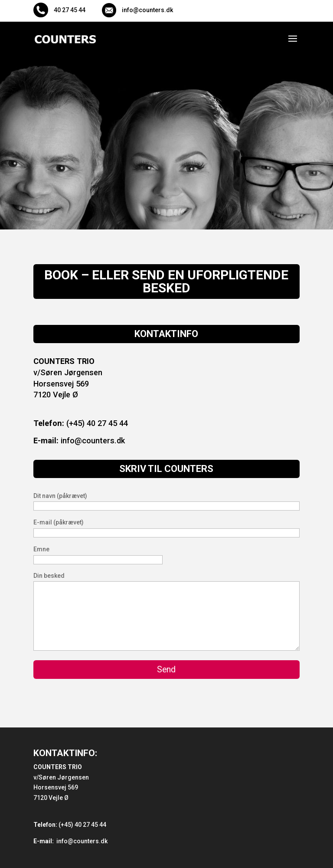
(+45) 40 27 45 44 (81, 423)
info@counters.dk (79, 441)
